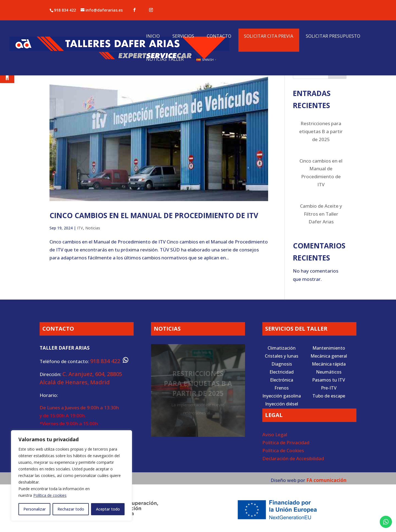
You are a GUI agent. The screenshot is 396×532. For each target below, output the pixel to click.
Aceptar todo (108, 509)
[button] (7, 76)
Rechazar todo (71, 509)
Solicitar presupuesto (333, 37)
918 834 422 (65, 10)
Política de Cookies (283, 450)
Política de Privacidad (286, 442)
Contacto (219, 37)
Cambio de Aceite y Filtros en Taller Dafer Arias (321, 214)
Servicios (183, 37)
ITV (80, 228)
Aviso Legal (275, 434)
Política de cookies (50, 495)
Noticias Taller (165, 60)
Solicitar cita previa (269, 37)
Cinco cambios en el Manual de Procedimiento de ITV (154, 215)
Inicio (153, 37)
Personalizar (35, 509)
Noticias (93, 228)
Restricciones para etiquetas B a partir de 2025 (321, 131)
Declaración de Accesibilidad (293, 458)
